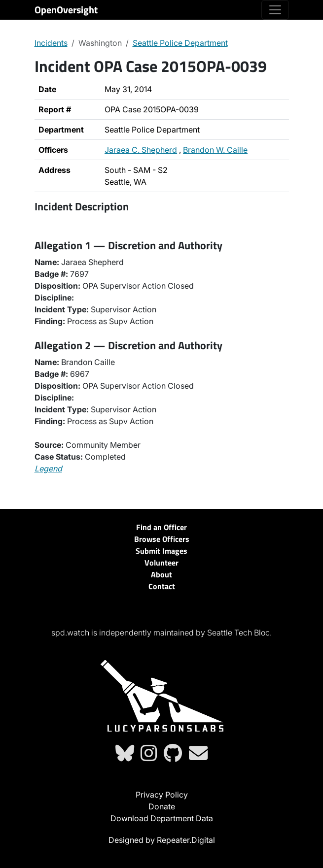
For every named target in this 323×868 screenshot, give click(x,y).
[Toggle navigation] (275, 10)
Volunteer (161, 563)
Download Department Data (162, 818)
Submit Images (161, 551)
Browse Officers (162, 539)
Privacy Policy (162, 795)
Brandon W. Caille (215, 150)
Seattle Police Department (180, 43)
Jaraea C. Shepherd (141, 150)
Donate (162, 806)
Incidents (51, 43)
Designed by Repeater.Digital (162, 840)
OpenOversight (66, 10)
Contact (162, 586)
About (161, 574)
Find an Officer (161, 527)
